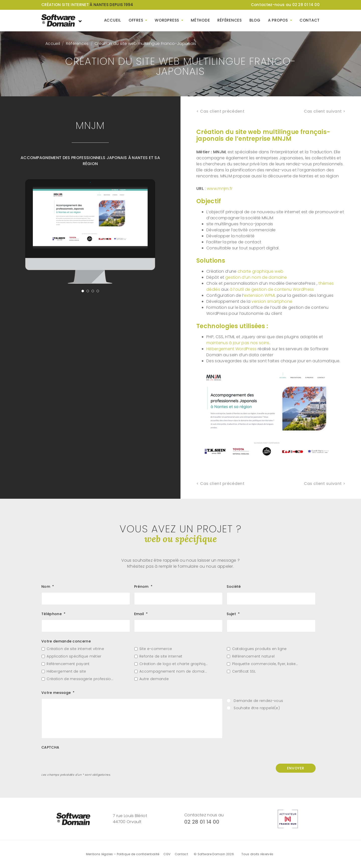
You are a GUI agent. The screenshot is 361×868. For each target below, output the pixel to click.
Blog (255, 20)
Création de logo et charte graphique (174, 664)
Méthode (200, 20)
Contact (310, 20)
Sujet (233, 614)
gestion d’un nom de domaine (256, 277)
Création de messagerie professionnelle (81, 679)
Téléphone (53, 614)
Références (230, 20)
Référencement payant (68, 664)
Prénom (143, 587)
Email (141, 614)
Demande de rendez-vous (258, 701)
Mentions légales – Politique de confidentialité (123, 854)
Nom (48, 587)
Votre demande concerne (66, 641)
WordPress (167, 20)
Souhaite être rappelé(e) (257, 708)
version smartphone (272, 301)
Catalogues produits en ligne (259, 649)
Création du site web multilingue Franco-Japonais (145, 44)
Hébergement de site (66, 671)
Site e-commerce (156, 649)
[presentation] (79, 763)
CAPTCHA (50, 747)
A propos (278, 20)
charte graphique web (260, 271)
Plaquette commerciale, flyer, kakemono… (266, 664)
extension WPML (260, 295)
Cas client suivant (323, 111)
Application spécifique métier (74, 656)
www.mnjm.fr (220, 189)
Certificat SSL (244, 671)
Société (234, 587)
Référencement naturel (253, 656)
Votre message (58, 693)
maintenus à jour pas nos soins (238, 343)
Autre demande (154, 679)
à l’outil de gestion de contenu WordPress (272, 289)
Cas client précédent (222, 111)
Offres (136, 20)
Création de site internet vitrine (75, 649)
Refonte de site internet (161, 656)
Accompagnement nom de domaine (174, 671)
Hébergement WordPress (232, 349)
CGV (167, 854)
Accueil (113, 20)
